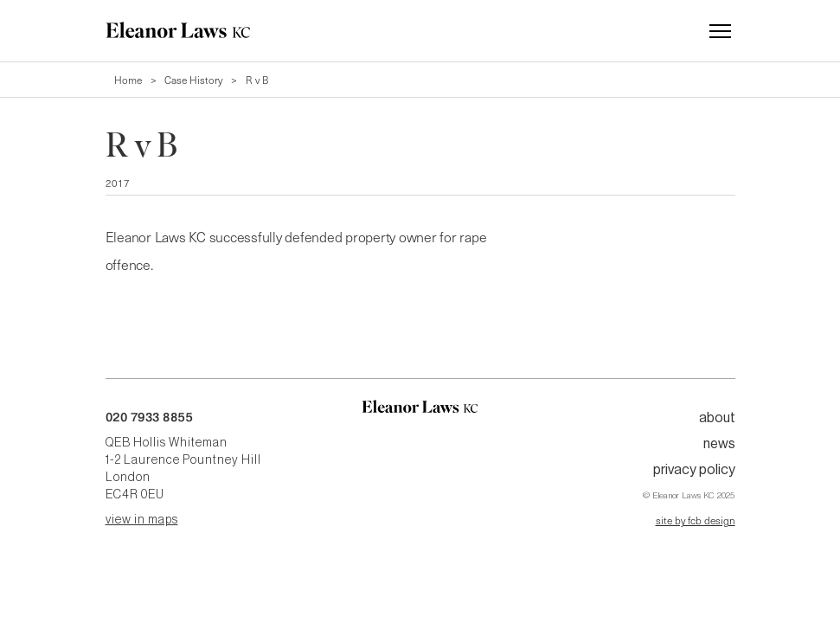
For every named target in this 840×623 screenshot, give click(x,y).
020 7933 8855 (149, 417)
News (719, 444)
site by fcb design (696, 520)
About (717, 418)
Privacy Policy (694, 470)
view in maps (142, 520)
